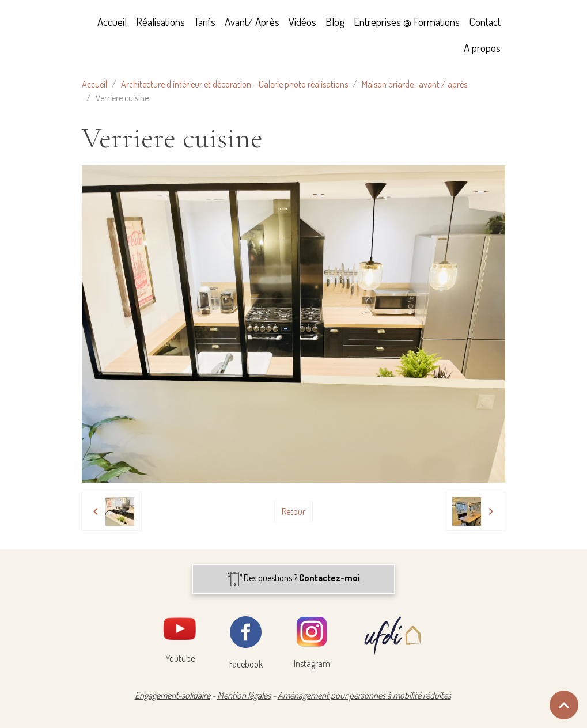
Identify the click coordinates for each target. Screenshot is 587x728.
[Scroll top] (564, 705)
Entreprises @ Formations (407, 22)
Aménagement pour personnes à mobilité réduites (364, 695)
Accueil (112, 22)
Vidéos (302, 22)
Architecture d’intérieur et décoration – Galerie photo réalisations (234, 84)
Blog (335, 22)
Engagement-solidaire (173, 695)
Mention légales (244, 695)
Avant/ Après (252, 22)
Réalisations (160, 22)
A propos (482, 48)
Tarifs (205, 22)
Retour (293, 511)
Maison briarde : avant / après (414, 84)
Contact (485, 22)
